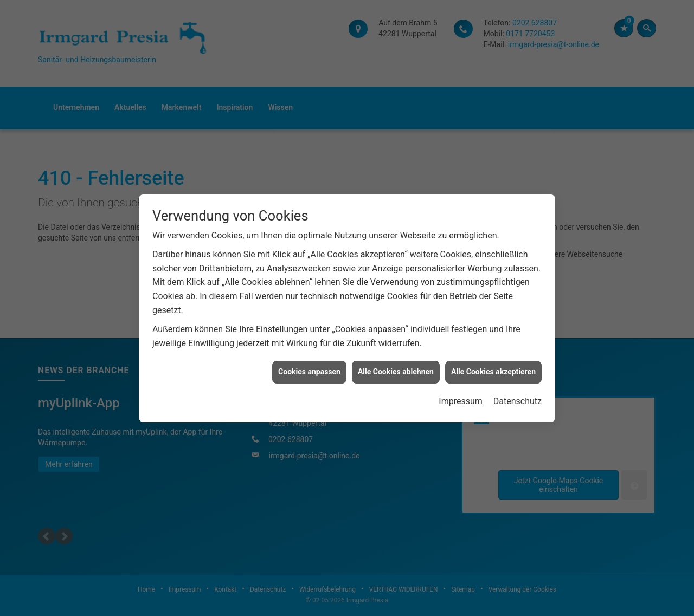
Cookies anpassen (309, 367)
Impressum (461, 397)
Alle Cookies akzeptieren (493, 367)
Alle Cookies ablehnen (396, 367)
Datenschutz (518, 397)
